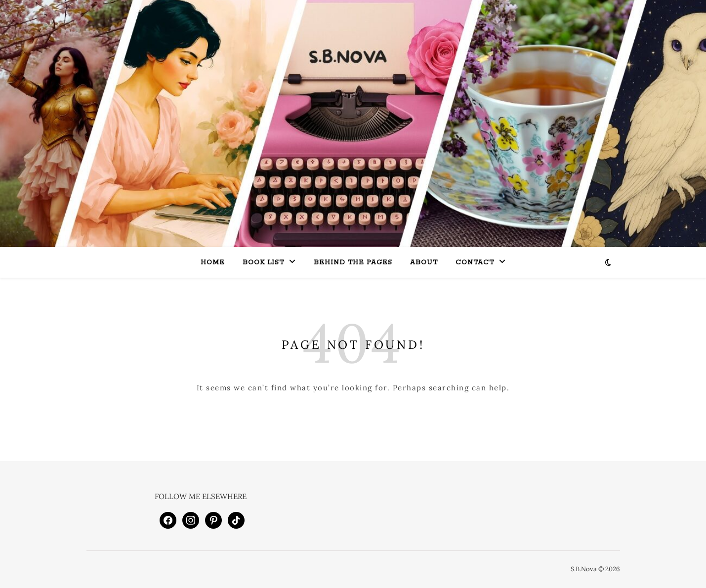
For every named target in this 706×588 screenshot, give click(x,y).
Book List (263, 263)
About (424, 263)
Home (213, 263)
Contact (475, 263)
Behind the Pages (353, 263)
